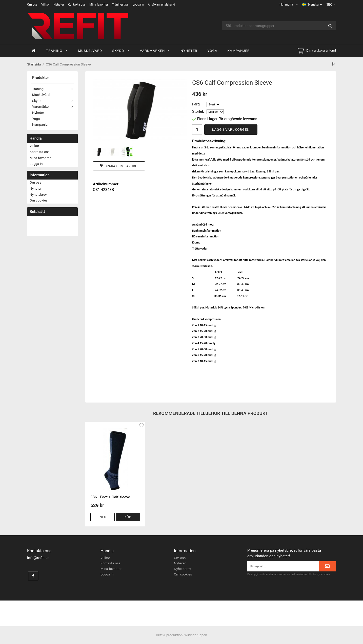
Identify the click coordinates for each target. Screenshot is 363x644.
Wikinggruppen (196, 635)
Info (103, 517)
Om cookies (39, 200)
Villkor (45, 5)
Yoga (212, 51)
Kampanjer (239, 51)
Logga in (138, 5)
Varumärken (155, 51)
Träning (57, 51)
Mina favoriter (99, 5)
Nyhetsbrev (38, 194)
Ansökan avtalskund (162, 5)
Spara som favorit (119, 166)
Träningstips (120, 5)
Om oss (32, 5)
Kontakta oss (77, 5)
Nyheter (59, 5)
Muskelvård (90, 51)
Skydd (121, 51)
